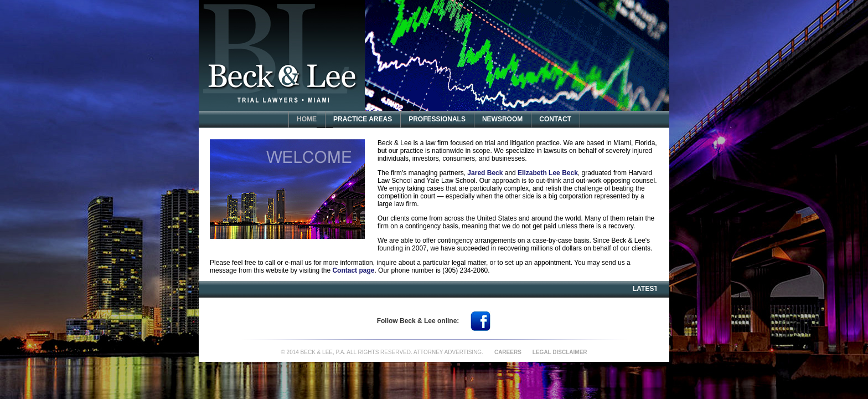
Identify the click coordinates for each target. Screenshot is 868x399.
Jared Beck (485, 173)
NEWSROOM (502, 119)
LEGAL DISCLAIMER (560, 352)
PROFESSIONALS (437, 119)
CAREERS (508, 352)
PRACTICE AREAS (363, 119)
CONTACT (555, 119)
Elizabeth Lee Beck (548, 173)
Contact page (353, 270)
